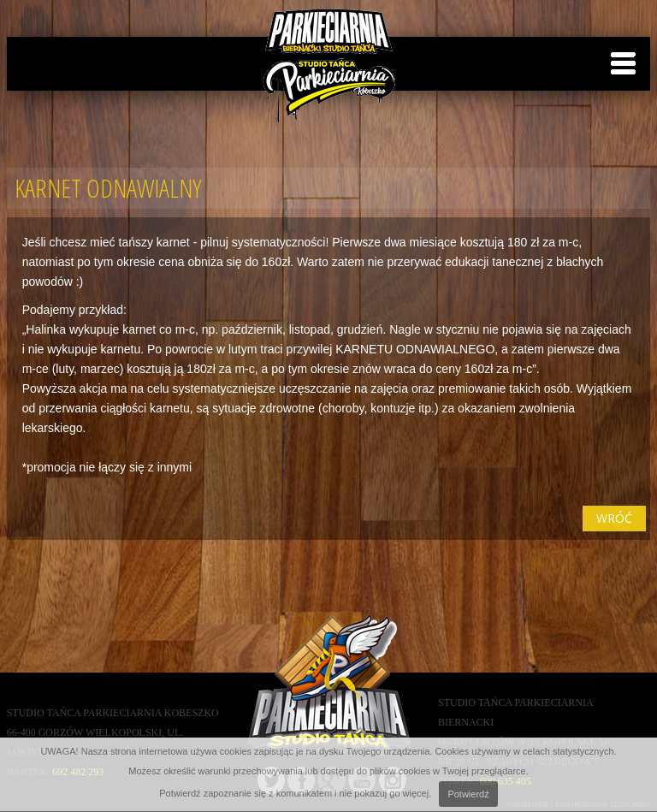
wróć (614, 518)
